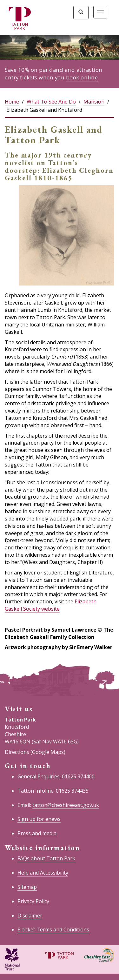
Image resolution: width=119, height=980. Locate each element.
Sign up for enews (39, 819)
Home (12, 102)
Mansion (94, 102)
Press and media (37, 833)
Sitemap (27, 887)
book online (82, 77)
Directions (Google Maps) (35, 752)
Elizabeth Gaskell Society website (51, 605)
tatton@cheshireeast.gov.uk (66, 805)
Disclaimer (30, 916)
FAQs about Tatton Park (46, 858)
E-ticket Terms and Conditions (53, 930)
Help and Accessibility (43, 873)
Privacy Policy (33, 901)
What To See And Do (51, 102)
